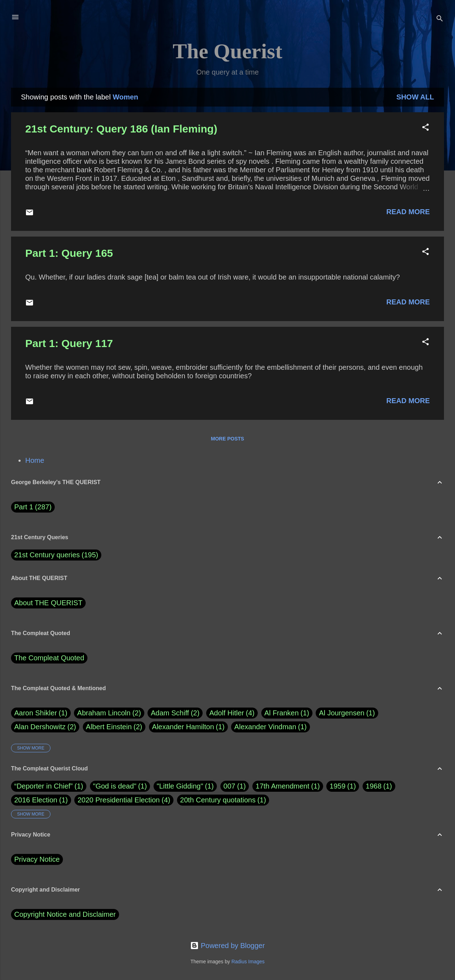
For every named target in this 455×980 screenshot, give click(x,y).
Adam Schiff (175, 713)
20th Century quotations (218, 800)
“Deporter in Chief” (44, 786)
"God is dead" (115, 786)
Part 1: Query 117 (69, 343)
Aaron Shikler (41, 713)
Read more (408, 212)
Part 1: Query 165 (69, 253)
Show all (415, 97)
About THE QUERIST (48, 603)
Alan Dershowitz (45, 727)
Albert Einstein (114, 727)
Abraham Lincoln (109, 713)
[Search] (440, 19)
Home (35, 460)
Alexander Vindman (271, 727)
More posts (227, 439)
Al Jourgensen (347, 713)
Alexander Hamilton (188, 727)
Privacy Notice (37, 859)
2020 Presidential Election (119, 800)
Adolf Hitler (232, 713)
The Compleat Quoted (49, 658)
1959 (338, 786)
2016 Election (36, 800)
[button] (425, 128)
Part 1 (33, 507)
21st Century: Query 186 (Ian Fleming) (121, 129)
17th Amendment (282, 786)
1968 (374, 786)
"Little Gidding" (180, 786)
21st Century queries (47, 555)
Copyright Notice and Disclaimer (65, 914)
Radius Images (248, 962)
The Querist (227, 51)
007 (229, 786)
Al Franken (287, 713)
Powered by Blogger (227, 946)
